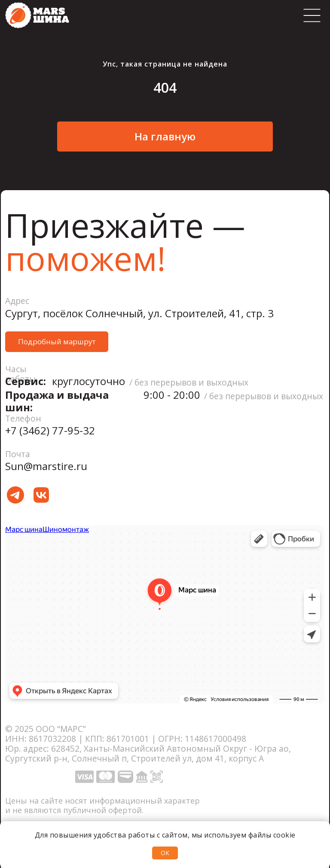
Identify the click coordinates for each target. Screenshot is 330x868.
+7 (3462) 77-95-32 (50, 430)
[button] (57, 342)
